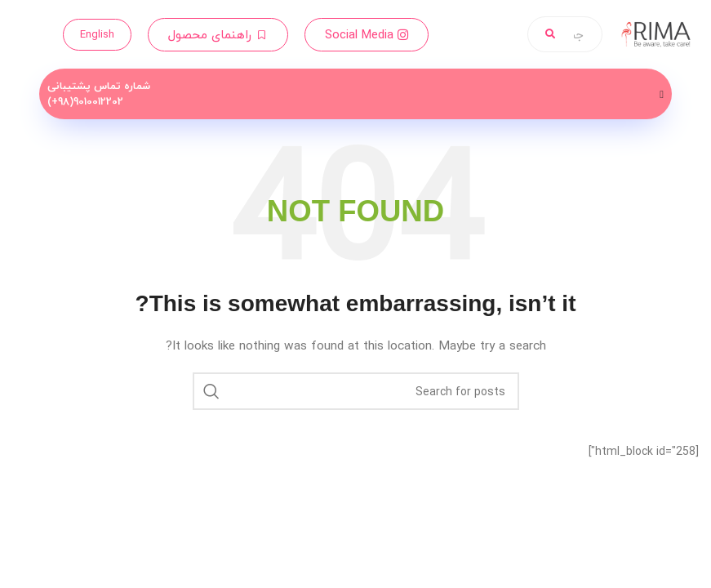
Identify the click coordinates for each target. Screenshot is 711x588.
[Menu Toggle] (662, 94)
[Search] (356, 391)
